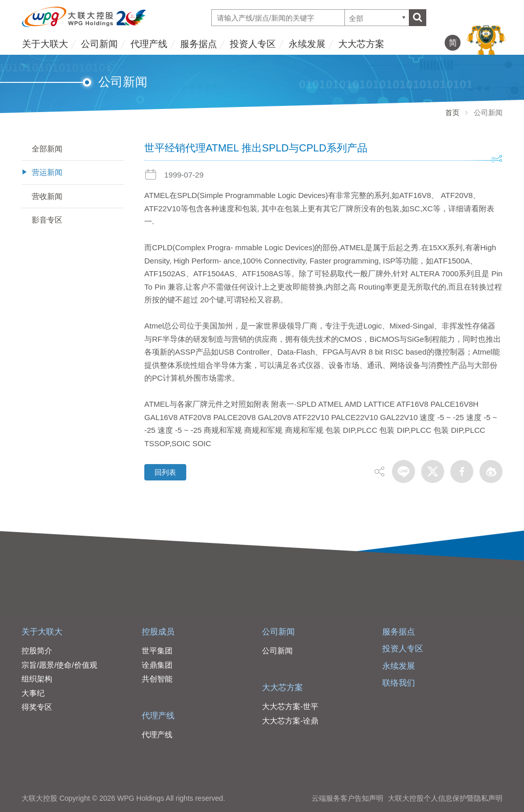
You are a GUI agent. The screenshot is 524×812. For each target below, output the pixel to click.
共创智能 (157, 679)
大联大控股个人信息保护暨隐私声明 (445, 798)
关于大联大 (45, 44)
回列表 (165, 472)
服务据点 (199, 44)
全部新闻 (47, 149)
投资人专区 (253, 44)
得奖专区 (37, 707)
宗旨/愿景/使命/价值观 (59, 665)
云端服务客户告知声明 (347, 798)
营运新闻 (47, 172)
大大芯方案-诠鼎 (290, 721)
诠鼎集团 (157, 665)
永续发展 (307, 44)
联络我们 (399, 683)
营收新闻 (47, 196)
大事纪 (33, 693)
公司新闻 (99, 44)
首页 (452, 113)
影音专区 (47, 220)
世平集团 (157, 651)
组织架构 (37, 679)
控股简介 (37, 651)
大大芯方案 (361, 44)
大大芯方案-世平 (290, 706)
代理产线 (149, 44)
